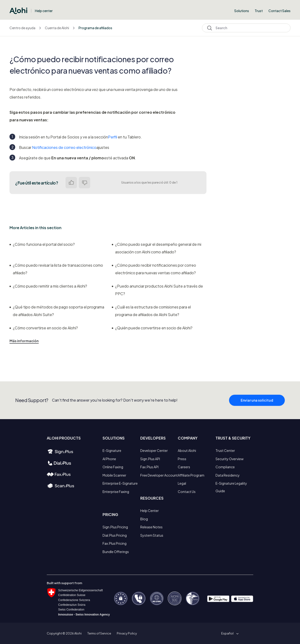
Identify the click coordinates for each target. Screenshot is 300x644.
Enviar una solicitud (257, 402)
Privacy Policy (127, 633)
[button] (229, 633)
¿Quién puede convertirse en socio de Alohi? (152, 328)
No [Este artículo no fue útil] (84, 183)
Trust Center (225, 450)
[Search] (246, 28)
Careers (184, 467)
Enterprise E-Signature (120, 483)
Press (182, 459)
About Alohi (187, 450)
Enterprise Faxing (116, 492)
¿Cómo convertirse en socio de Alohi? (44, 328)
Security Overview (230, 459)
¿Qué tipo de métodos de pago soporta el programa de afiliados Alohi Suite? (57, 311)
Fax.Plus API (149, 467)
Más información (24, 341)
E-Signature (112, 450)
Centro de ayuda (22, 28)
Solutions (242, 11)
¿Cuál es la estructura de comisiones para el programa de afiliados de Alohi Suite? (151, 311)
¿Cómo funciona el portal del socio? (42, 244)
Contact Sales (279, 11)
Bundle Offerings (116, 552)
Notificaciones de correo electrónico (64, 147)
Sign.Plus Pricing (115, 527)
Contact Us (187, 492)
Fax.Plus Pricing (115, 543)
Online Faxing (113, 467)
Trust (259, 11)
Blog (144, 519)
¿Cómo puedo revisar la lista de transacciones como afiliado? (56, 269)
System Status (152, 535)
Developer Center (154, 450)
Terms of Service (99, 633)
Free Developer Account (159, 475)
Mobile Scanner (114, 475)
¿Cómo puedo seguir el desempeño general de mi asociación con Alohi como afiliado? (157, 248)
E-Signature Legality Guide (231, 487)
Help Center (150, 511)
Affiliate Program (191, 475)
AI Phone (109, 459)
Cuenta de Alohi (57, 28)
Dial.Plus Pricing (115, 535)
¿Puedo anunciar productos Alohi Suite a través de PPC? (157, 290)
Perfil (112, 137)
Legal (182, 483)
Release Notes (151, 527)
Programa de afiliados (95, 28)
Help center (44, 11)
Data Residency (228, 475)
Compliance (225, 467)
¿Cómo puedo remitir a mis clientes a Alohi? (48, 286)
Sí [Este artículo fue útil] (71, 183)
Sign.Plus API (150, 459)
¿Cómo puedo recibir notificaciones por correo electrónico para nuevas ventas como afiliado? (154, 269)
